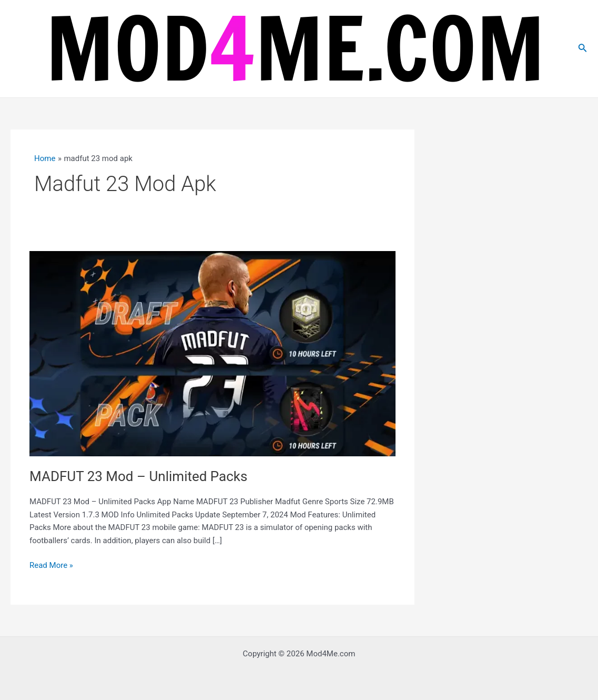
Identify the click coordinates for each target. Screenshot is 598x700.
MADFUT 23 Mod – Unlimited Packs (138, 476)
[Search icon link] (583, 49)
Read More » (51, 566)
